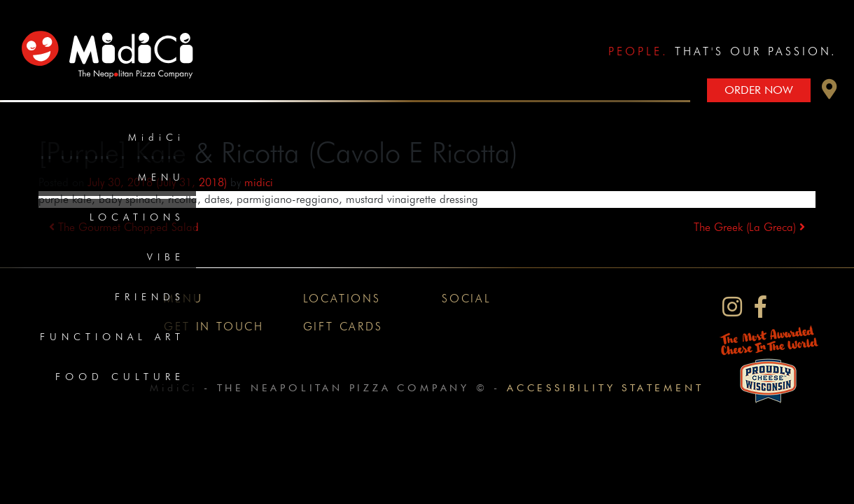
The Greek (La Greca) (749, 227)
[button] (829, 93)
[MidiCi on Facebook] (761, 307)
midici (259, 182)
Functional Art (112, 337)
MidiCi (156, 137)
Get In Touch (214, 327)
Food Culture (120, 377)
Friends (150, 297)
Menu (161, 177)
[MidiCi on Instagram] (732, 307)
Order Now (759, 90)
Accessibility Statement (605, 387)
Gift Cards (343, 327)
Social (467, 299)
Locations (137, 217)
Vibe (166, 257)
